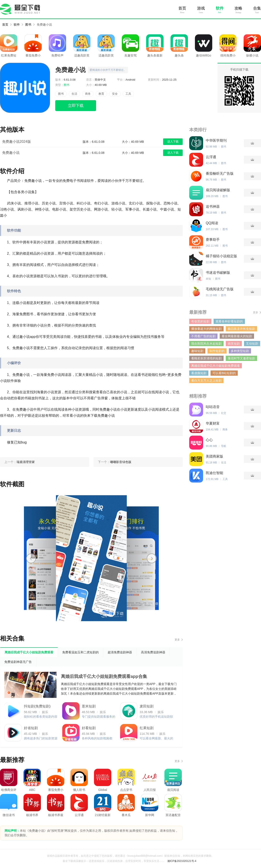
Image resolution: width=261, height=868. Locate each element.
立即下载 (76, 106)
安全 (115, 94)
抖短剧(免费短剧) (37, 706)
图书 (28, 25)
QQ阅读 (212, 223)
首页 (182, 8)
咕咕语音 (213, 407)
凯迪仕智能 (214, 473)
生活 (74, 94)
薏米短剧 (89, 706)
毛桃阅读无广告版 (220, 289)
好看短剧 (89, 728)
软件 (220, 8)
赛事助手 (213, 240)
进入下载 (173, 142)
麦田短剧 (147, 706)
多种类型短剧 (240, 351)
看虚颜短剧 (199, 373)
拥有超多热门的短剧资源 (41, 738)
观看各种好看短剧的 (229, 321)
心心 (209, 440)
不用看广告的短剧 (203, 336)
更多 (177, 640)
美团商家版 (214, 456)
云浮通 (211, 157)
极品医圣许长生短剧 (241, 329)
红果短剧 (147, 728)
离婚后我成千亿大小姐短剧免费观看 (216, 366)
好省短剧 (31, 728)
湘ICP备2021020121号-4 (182, 861)
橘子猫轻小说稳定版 (221, 256)
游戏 (201, 8)
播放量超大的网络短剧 (206, 329)
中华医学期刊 (216, 140)
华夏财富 (213, 423)
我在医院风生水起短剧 (206, 344)
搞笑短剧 (234, 344)
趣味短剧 (197, 351)
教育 (101, 94)
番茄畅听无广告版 (220, 173)
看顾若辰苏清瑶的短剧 (206, 358)
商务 (88, 94)
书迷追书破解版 (218, 273)
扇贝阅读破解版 (218, 190)
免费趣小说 (44, 25)
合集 (257, 8)
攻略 (238, 8)
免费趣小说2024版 (17, 142)
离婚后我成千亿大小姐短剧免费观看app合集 (104, 676)
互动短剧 (252, 344)
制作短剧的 (217, 351)
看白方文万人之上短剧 (206, 380)
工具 (128, 94)
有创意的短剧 (200, 321)
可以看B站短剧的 (224, 373)
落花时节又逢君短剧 (241, 358)
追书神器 (213, 207)
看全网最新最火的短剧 (237, 336)
